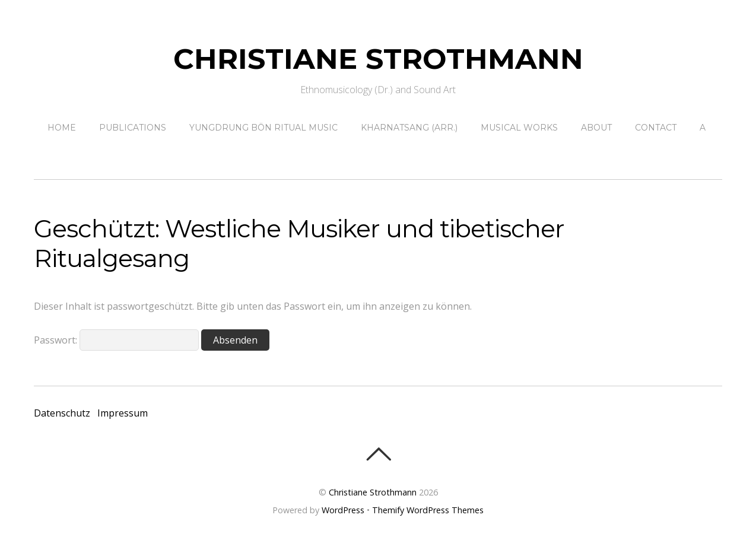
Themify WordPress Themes (428, 510)
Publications (133, 128)
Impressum (123, 413)
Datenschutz (62, 413)
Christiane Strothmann (373, 492)
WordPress (343, 510)
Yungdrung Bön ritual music (263, 128)
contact (656, 128)
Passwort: (116, 340)
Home (62, 128)
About (596, 128)
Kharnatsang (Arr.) (409, 128)
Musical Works (519, 128)
